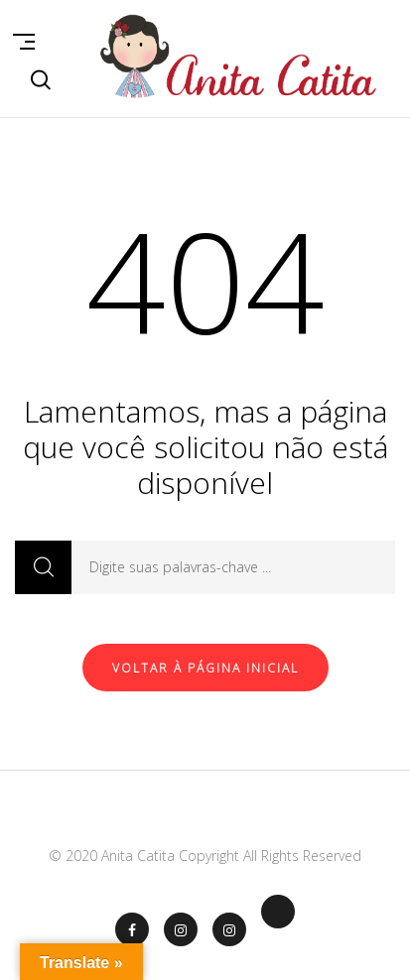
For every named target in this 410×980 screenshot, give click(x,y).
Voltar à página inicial (205, 668)
